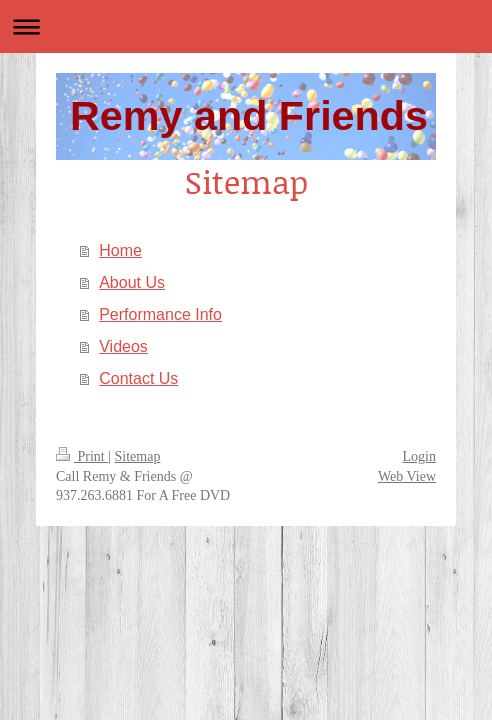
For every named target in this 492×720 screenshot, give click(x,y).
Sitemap (138, 456)
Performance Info (160, 314)
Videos (123, 346)
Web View (407, 476)
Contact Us (138, 378)
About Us (132, 282)
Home (120, 250)
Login (419, 456)
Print (82, 456)
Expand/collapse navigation (246, 26)
